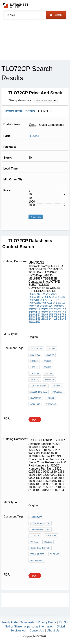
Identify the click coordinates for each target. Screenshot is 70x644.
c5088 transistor (40, 523)
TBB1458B (51, 404)
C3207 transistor (40, 548)
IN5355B (34, 542)
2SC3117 (60, 312)
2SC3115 (35, 312)
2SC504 (60, 297)
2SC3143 (35, 319)
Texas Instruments (20, 111)
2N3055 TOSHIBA (39, 392)
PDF (35, 420)
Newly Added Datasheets (18, 622)
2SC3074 (47, 309)
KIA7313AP (58, 392)
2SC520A (35, 303)
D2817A (48, 542)
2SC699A (59, 303)
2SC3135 (47, 316)
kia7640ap (36, 398)
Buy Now (36, 217)
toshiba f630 (37, 554)
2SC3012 (35, 309)
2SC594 (47, 303)
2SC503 (49, 297)
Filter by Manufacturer (20, 100)
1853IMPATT (36, 517)
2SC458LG (36, 297)
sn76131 (35, 380)
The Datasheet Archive (16, 6)
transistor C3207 (40, 529)
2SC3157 (35, 322)
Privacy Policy (47, 622)
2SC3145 (60, 319)
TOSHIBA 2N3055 (39, 386)
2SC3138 (60, 316)
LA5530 (50, 398)
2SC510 (34, 300)
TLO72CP (35, 136)
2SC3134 (35, 316)
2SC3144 (47, 319)
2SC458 (51, 294)
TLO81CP (55, 554)
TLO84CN (35, 536)
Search (56, 15)
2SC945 (59, 306)
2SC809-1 (46, 306)
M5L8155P (35, 404)
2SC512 (45, 300)
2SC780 (34, 306)
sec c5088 (51, 536)
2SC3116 (47, 312)
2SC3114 (60, 309)
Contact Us (37, 630)
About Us (53, 630)
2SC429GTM (37, 294)
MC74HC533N (37, 560)
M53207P (57, 386)
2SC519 (56, 300)
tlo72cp (49, 380)
